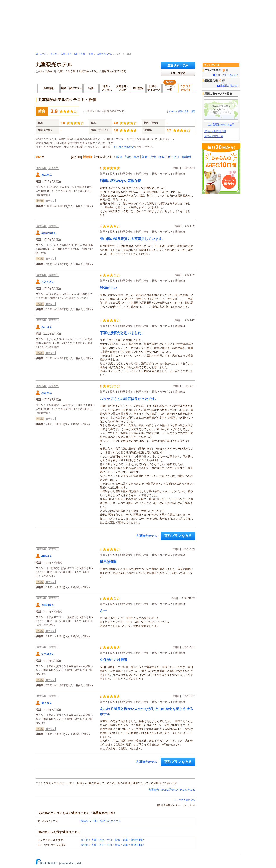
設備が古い (108, 288)
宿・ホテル (41, 54)
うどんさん (48, 282)
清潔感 (187, 157)
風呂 (136, 157)
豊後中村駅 (137, 840)
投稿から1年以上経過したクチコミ (101, 821)
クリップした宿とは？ (227, 75)
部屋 (128, 157)
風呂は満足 (108, 562)
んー (103, 611)
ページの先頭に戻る (184, 800)
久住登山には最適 (114, 660)
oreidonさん (49, 233)
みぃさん (47, 327)
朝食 (145, 157)
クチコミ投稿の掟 (124, 147)
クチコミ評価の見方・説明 (182, 111)
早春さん (47, 556)
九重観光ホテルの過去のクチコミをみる (172, 790)
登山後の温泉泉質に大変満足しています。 (133, 239)
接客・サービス (169, 157)
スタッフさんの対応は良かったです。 (129, 399)
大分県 (54, 54)
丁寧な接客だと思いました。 (122, 333)
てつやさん (48, 654)
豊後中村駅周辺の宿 (215, 131)
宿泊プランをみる (178, 536)
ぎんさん (47, 175)
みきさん (47, 393)
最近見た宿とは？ (230, 85)
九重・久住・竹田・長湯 (73, 54)
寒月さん (47, 703)
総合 (119, 157)
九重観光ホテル (105, 54)
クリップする (178, 73)
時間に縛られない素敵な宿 (121, 181)
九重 (91, 54)
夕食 (153, 157)
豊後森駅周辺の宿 (214, 136)
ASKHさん (48, 605)
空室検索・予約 (178, 65)
